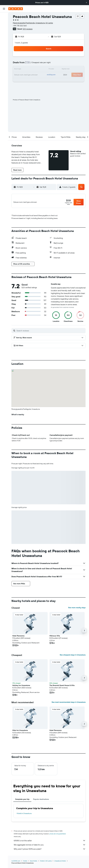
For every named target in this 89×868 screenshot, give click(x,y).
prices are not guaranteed (58, 835)
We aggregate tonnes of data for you (50, 846)
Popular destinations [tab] (41, 801)
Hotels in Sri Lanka (46, 862)
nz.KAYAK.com (16, 862)
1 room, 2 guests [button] (21, 43)
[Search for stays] (4, 21)
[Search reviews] (50, 332)
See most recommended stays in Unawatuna (69, 704)
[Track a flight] (4, 42)
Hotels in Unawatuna (24, 815)
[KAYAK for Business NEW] (4, 47)
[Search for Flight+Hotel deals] (4, 31)
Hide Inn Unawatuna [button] (20, 732)
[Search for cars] (4, 26)
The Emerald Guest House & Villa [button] (62, 687)
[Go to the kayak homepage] (16, 9)
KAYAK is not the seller (50, 842)
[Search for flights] (4, 16)
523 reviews (28, 29)
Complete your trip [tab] (22, 801)
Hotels (25, 862)
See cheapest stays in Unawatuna (73, 656)
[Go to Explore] (4, 37)
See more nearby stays (77, 609)
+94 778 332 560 (20, 26)
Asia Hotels (34, 862)
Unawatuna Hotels (60, 862)
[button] (86, 3)
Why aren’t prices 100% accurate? (50, 850)
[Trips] (4, 54)
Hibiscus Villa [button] (55, 637)
